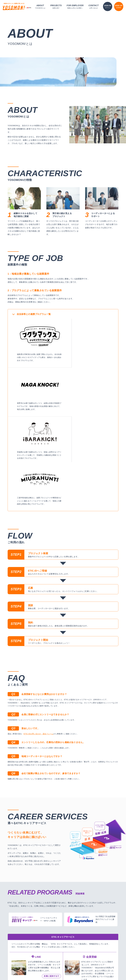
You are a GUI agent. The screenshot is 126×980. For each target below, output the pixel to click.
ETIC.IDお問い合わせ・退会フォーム (39, 634)
